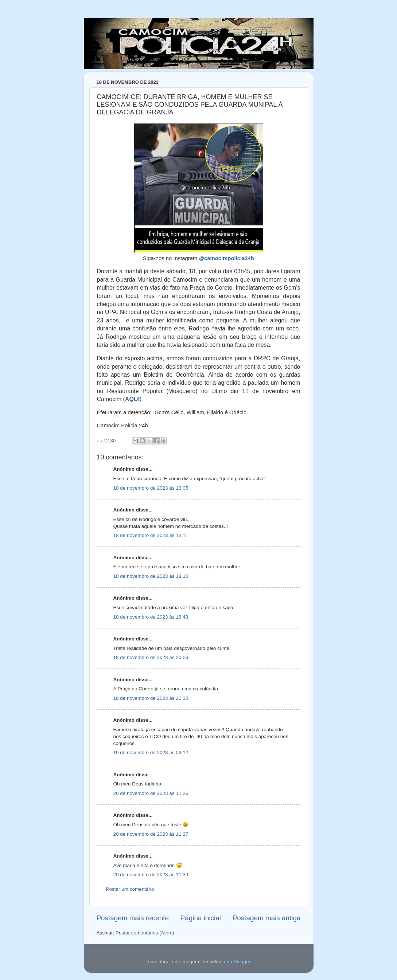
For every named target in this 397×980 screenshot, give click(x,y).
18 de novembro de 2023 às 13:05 (151, 488)
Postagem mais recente (133, 918)
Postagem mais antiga (267, 918)
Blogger (242, 962)
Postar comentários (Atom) (145, 933)
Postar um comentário (130, 889)
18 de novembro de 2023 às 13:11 (151, 535)
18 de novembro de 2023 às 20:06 (151, 657)
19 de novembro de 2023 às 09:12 (151, 752)
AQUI (132, 399)
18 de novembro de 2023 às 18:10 (151, 576)
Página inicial (201, 918)
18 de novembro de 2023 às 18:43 (151, 617)
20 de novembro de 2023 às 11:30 (151, 875)
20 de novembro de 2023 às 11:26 (151, 793)
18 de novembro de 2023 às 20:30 (151, 698)
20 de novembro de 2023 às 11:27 (151, 834)
